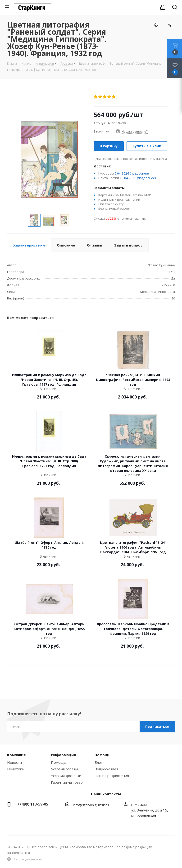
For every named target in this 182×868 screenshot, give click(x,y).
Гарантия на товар (67, 782)
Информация (63, 755)
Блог (98, 762)
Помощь (58, 762)
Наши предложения (112, 776)
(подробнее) (139, 173)
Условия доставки (66, 776)
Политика (15, 769)
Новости (14, 762)
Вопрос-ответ (106, 769)
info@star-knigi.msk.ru (91, 805)
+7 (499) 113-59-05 (31, 804)
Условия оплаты (64, 769)
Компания (16, 755)
